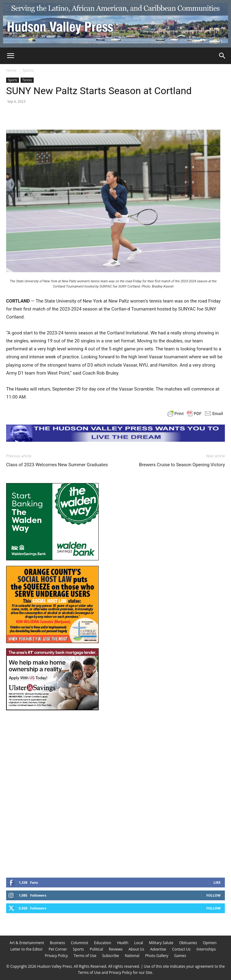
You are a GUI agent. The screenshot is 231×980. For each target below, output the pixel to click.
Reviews (116, 949)
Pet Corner (58, 949)
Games (180, 956)
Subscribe (111, 956)
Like (217, 882)
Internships (206, 949)
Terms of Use (85, 956)
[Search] (222, 56)
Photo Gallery (157, 956)
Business (57, 943)
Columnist (80, 943)
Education (103, 943)
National (132, 956)
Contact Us (181, 949)
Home (11, 70)
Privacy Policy (57, 956)
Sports (28, 70)
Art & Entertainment (27, 943)
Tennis (27, 80)
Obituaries (188, 943)
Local (139, 943)
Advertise (158, 949)
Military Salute (161, 943)
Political (96, 949)
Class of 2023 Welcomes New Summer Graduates (57, 465)
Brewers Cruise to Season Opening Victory (182, 465)
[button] (10, 56)
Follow (213, 895)
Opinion (210, 943)
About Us (136, 949)
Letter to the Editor (27, 949)
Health (123, 943)
